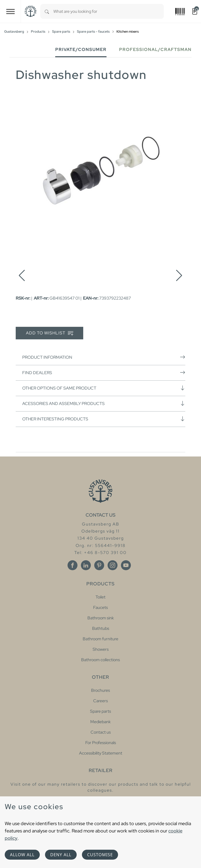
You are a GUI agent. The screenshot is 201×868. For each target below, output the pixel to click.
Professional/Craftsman (155, 50)
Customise (100, 855)
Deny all (61, 855)
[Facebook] (72, 565)
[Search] (47, 11)
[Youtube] (126, 565)
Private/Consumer (81, 50)
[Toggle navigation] (10, 11)
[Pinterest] (99, 565)
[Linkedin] (86, 565)
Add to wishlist (50, 333)
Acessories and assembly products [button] (104, 403)
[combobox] (109, 11)
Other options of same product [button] (104, 388)
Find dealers (104, 373)
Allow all (22, 855)
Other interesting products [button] (104, 419)
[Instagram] (113, 565)
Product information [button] (104, 357)
